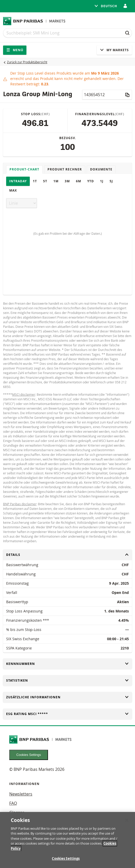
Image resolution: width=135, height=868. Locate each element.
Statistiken (67, 680)
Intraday (18, 181)
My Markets (114, 50)
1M (56, 181)
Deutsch (106, 6)
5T (45, 181)
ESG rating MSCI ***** (67, 714)
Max (13, 190)
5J (111, 181)
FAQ (13, 803)
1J (102, 181)
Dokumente (101, 169)
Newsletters (21, 794)
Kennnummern (67, 664)
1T (35, 181)
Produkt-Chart (24, 169)
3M (67, 181)
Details (67, 555)
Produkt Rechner (65, 169)
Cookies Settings (29, 755)
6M (79, 181)
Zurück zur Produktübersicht (27, 62)
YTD (91, 181)
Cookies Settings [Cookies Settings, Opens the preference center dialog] (66, 858)
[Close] (127, 820)
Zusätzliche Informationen (67, 697)
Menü (15, 50)
